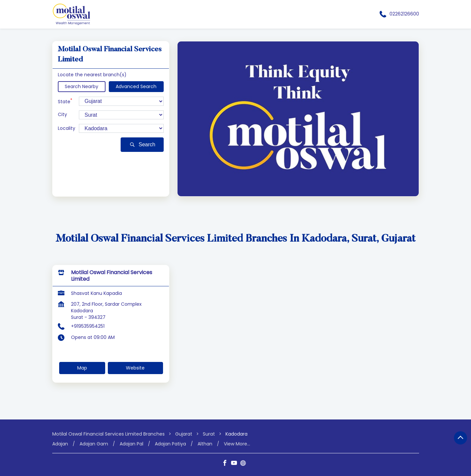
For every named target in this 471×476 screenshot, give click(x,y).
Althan (205, 444)
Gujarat (184, 434)
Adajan (60, 444)
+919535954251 (88, 326)
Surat (209, 434)
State (65, 101)
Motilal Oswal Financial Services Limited (112, 276)
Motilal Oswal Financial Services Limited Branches (109, 434)
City (62, 115)
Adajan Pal (131, 444)
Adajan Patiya (170, 444)
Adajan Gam (94, 444)
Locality (67, 128)
